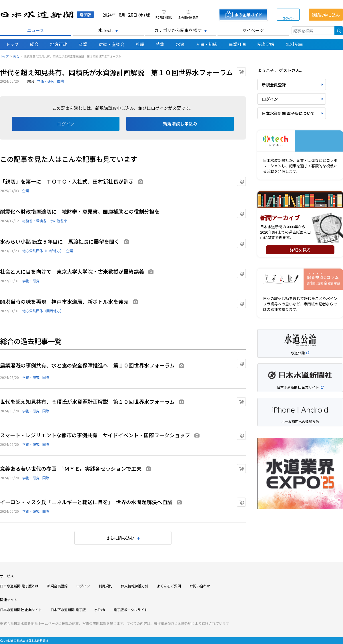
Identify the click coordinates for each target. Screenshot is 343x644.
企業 (26, 191)
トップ (12, 44)
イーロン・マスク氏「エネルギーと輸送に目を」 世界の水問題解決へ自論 (86, 502)
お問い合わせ (200, 586)
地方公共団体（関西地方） (43, 311)
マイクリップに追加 (246, 70)
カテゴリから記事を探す (178, 30)
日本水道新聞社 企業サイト (21, 610)
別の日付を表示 (188, 17)
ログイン (288, 18)
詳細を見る (300, 250)
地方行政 (59, 44)
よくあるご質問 (169, 586)
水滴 (180, 44)
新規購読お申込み (180, 124)
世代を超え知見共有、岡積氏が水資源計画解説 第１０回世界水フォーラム (87, 401)
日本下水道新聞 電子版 (68, 610)
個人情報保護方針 (135, 586)
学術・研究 (46, 81)
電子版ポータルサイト (131, 610)
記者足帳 (266, 44)
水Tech (105, 30)
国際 (61, 81)
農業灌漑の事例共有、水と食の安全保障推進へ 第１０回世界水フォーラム (87, 365)
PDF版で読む (164, 17)
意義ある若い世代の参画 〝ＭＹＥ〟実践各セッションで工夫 (71, 468)
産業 (83, 44)
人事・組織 (207, 44)
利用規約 (105, 586)
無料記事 (294, 44)
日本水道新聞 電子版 (47, 15)
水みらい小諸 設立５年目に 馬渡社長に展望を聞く (60, 241)
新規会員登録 (274, 85)
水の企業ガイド (248, 15)
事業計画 (237, 44)
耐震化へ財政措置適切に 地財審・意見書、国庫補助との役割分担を (80, 211)
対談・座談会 (111, 44)
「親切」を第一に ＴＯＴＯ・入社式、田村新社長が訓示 (67, 181)
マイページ (253, 30)
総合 (34, 44)
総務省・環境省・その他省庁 (45, 221)
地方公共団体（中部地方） (43, 251)
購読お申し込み (326, 15)
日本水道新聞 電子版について (288, 113)
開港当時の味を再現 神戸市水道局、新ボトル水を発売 (64, 301)
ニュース (36, 30)
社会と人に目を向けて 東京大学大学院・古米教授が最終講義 (72, 271)
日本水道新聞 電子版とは (19, 586)
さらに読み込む (120, 538)
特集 (160, 44)
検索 (339, 31)
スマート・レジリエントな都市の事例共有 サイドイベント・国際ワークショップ (95, 435)
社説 (140, 44)
